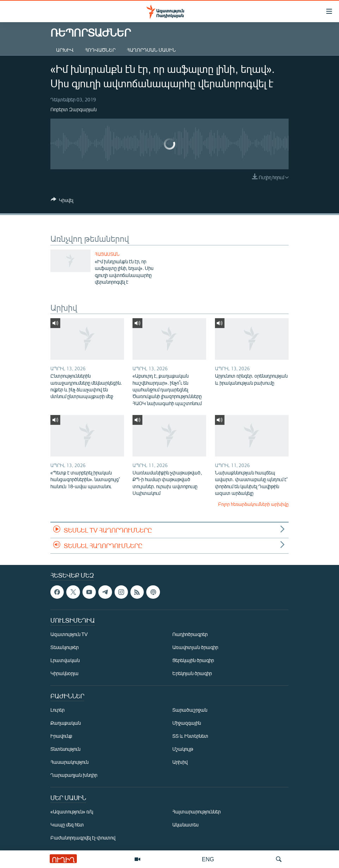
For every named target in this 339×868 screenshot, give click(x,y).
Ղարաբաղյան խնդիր (74, 775)
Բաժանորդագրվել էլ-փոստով (83, 838)
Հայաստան (107, 254)
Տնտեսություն (65, 749)
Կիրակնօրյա (64, 674)
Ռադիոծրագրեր (190, 634)
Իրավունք (61, 736)
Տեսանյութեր (64, 647)
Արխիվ (65, 50)
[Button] (62, 201)
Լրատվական (65, 661)
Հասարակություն (69, 762)
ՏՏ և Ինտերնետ (190, 736)
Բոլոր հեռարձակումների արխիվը (253, 504)
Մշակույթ (183, 749)
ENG (208, 859)
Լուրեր (57, 710)
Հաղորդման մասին (151, 50)
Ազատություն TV (69, 634)
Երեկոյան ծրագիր (192, 674)
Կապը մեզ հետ (67, 825)
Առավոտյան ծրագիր (195, 647)
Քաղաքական (66, 723)
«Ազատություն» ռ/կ (72, 812)
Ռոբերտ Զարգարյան (73, 109)
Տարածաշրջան (190, 710)
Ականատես (185, 825)
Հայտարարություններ (196, 812)
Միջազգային (187, 723)
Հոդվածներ (100, 50)
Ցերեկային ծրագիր (193, 661)
